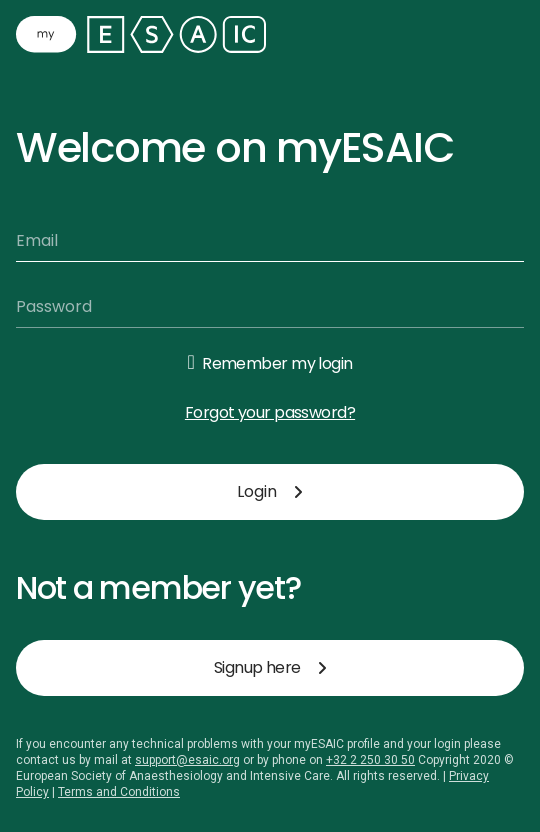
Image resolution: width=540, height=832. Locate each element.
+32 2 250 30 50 (370, 760)
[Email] (270, 241)
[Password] (270, 307)
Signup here (270, 667)
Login (270, 491)
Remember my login (277, 363)
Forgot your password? (270, 412)
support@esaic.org (187, 760)
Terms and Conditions (119, 792)
